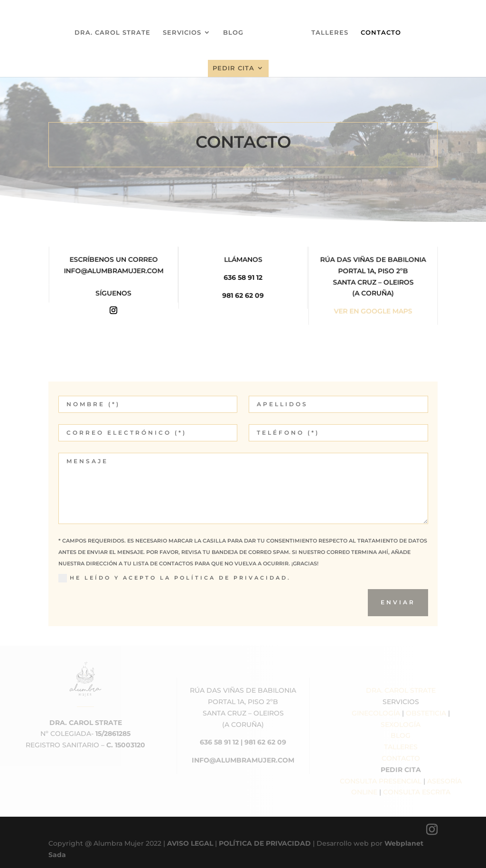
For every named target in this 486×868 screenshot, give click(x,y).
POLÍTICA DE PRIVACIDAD (265, 843)
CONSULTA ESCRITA (417, 792)
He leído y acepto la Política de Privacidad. (175, 578)
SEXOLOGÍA (401, 725)
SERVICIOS (185, 29)
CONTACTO (378, 29)
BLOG (237, 29)
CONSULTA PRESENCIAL (381, 781)
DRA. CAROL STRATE (116, 29)
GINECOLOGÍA (376, 713)
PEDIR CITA (234, 64)
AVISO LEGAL (190, 843)
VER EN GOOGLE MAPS (373, 311)
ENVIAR (398, 602)
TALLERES (327, 29)
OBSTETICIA (426, 713)
